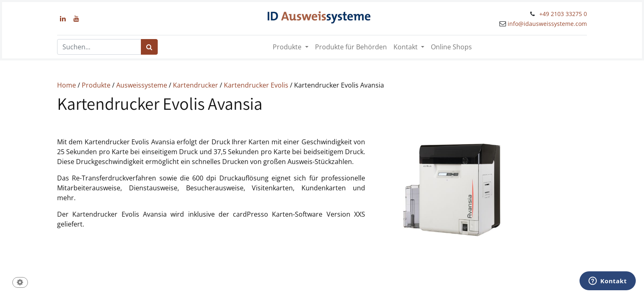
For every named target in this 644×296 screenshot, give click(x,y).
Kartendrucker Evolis (256, 85)
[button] (20, 283)
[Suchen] (149, 47)
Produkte (95, 85)
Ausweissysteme (142, 85)
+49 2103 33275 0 (563, 14)
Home (67, 85)
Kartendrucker (195, 85)
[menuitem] (351, 47)
